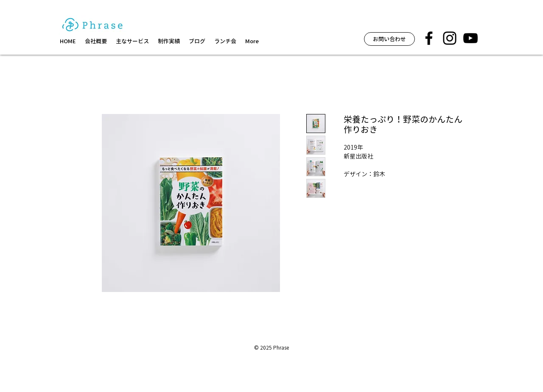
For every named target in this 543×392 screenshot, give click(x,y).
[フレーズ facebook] (429, 38)
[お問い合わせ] (389, 39)
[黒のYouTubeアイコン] (470, 38)
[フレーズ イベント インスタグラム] (450, 38)
